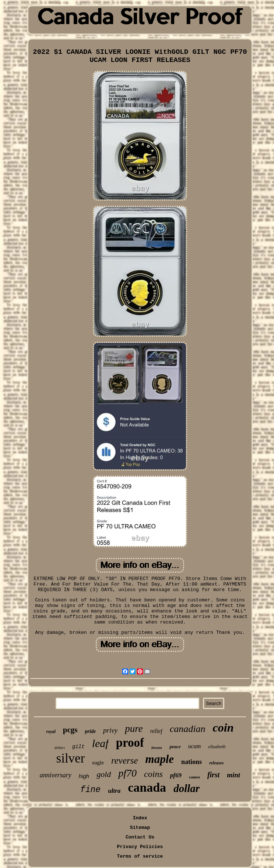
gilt (78, 747)
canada (147, 787)
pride (91, 731)
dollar (187, 788)
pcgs (70, 730)
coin (223, 728)
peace (175, 747)
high (84, 776)
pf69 (176, 775)
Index (140, 818)
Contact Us (140, 837)
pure (134, 729)
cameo (194, 777)
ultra (114, 791)
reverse (125, 761)
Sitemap (140, 828)
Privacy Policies (140, 847)
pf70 (127, 773)
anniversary (56, 775)
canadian (188, 729)
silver (71, 758)
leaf (100, 743)
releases (216, 763)
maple (160, 759)
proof (130, 743)
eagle (98, 763)
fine (90, 790)
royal (51, 732)
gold (104, 774)
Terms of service (140, 856)
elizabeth (217, 747)
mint (233, 775)
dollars (60, 748)
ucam (195, 746)
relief (156, 731)
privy (110, 730)
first (213, 775)
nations (192, 762)
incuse (157, 747)
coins (153, 774)
